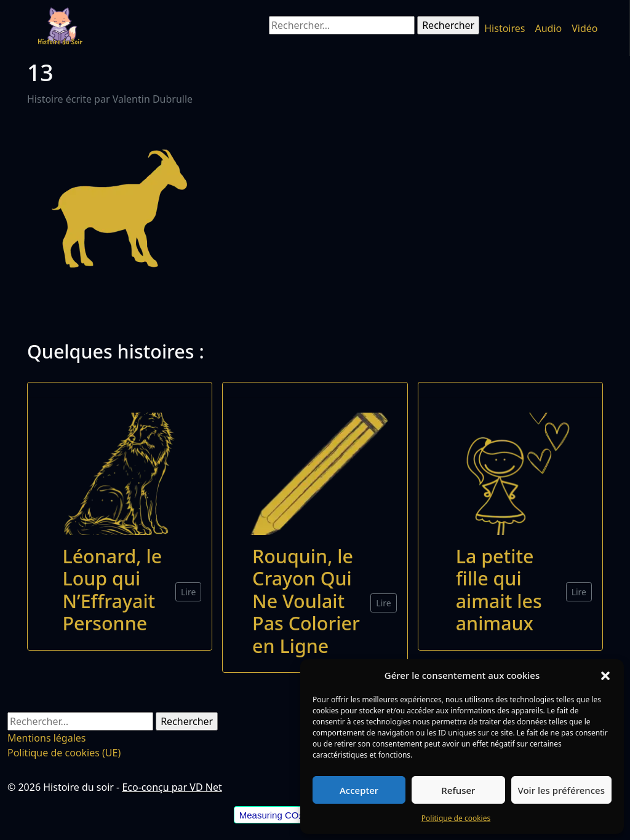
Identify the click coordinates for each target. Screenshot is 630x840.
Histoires (504, 28)
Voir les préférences (561, 790)
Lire (188, 592)
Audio (548, 28)
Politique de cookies (456, 818)
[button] (605, 675)
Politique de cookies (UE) (64, 753)
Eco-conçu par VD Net (172, 787)
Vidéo (584, 28)
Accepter (359, 790)
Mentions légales (47, 738)
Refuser (458, 790)
